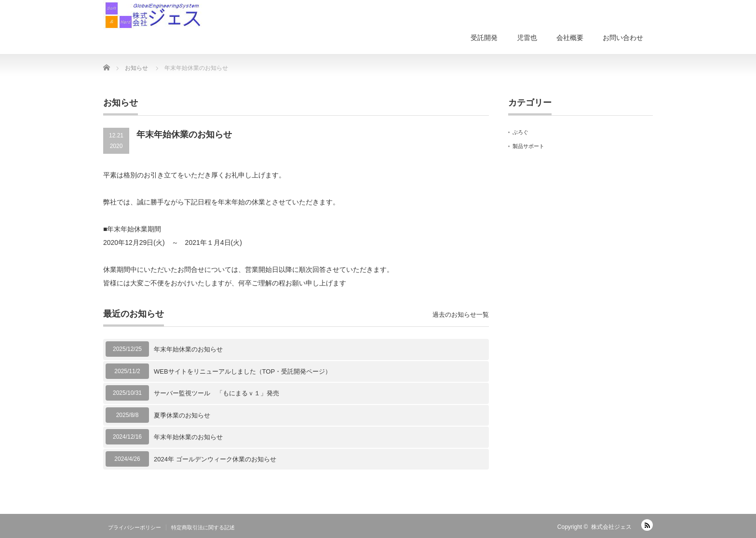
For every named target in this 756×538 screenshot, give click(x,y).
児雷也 (527, 38)
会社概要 (570, 38)
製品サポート (528, 146)
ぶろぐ (520, 132)
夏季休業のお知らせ (182, 415)
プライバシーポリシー (135, 527)
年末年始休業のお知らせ (188, 349)
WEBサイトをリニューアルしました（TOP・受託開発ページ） (243, 371)
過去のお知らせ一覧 (461, 315)
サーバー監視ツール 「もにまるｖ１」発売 (216, 393)
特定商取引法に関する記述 (203, 527)
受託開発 (484, 38)
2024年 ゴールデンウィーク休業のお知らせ (215, 459)
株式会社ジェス (611, 527)
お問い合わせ (623, 38)
